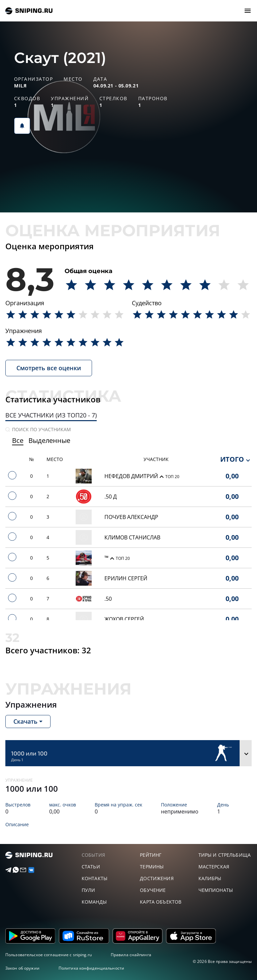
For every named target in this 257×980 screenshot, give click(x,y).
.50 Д (111, 497)
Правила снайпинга (131, 955)
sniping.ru (29, 11)
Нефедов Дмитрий (132, 476)
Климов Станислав (132, 537)
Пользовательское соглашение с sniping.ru (49, 955)
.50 (108, 599)
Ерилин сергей (126, 578)
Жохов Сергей (124, 619)
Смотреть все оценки (49, 368)
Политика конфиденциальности (91, 968)
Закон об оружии (22, 968)
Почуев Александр (131, 517)
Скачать (25, 721)
